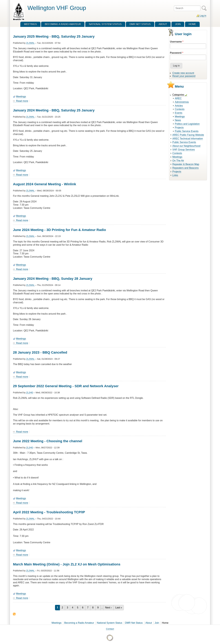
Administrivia (182, 102)
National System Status (110, 623)
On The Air (178, 161)
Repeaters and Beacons (185, 168)
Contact (110, 629)
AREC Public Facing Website (188, 135)
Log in (203, 16)
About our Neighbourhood (186, 146)
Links (175, 175)
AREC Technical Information (188, 139)
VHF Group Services (184, 150)
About (149, 623)
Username (176, 42)
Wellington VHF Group (57, 8)
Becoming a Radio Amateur (79, 623)
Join (157, 623)
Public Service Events (187, 131)
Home (165, 623)
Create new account (183, 73)
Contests (180, 109)
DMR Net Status (134, 623)
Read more (22, 101)
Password (176, 53)
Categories (178, 95)
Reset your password (184, 76)
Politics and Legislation (187, 124)
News (178, 120)
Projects (179, 128)
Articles (179, 106)
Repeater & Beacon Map (186, 164)
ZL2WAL (30, 43)
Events (179, 113)
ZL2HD (30, 393)
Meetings (21, 97)
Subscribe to (14, 614)
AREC (178, 98)
